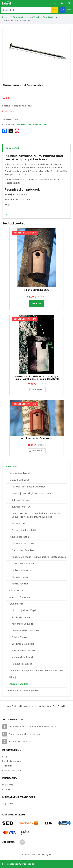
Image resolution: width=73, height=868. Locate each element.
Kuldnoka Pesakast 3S (36, 290)
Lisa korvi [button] (38, 389)
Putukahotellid (16, 604)
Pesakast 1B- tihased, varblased (29, 487)
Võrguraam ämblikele (23, 644)
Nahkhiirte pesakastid (20, 597)
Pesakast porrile (20, 577)
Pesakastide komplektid (24, 530)
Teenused (7, 766)
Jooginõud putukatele (23, 651)
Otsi (55, 10)
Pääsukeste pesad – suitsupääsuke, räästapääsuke (39, 557)
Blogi (5, 756)
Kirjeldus (13, 148)
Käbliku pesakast (21, 584)
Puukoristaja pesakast (23, 550)
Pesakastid (49, 17)
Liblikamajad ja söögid (24, 611)
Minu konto (8, 785)
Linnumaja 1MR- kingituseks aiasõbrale (32, 493)
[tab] (36, 148)
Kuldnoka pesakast (22, 500)
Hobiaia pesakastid (19, 480)
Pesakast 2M (18, 524)
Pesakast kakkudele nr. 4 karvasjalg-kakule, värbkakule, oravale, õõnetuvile (37, 378)
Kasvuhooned (29, 854)
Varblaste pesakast (22, 570)
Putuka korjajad (20, 637)
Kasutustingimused (12, 761)
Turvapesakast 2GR (22, 507)
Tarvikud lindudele (18, 684)
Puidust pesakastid (19, 590)
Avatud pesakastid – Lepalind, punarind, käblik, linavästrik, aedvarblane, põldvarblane (36, 515)
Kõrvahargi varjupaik (23, 624)
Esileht (6, 17)
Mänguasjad (44, 854)
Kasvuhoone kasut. (12, 770)
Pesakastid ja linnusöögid (26, 17)
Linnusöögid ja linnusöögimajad (22, 691)
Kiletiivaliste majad (21, 617)
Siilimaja (13, 677)
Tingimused (8, 804)
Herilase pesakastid (22, 664)
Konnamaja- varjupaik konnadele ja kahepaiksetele (36, 671)
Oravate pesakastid (19, 473)
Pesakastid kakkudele (23, 544)
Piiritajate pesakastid (23, 564)
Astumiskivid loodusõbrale (26, 631)
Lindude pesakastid (19, 537)
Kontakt (53, 3)
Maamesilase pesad (22, 657)
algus (8, 214)
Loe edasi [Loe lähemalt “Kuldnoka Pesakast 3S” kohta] (36, 303)
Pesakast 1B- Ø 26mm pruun (37, 438)
